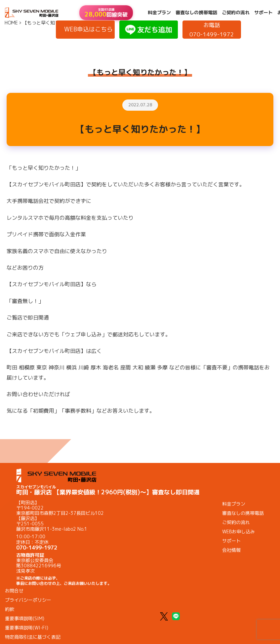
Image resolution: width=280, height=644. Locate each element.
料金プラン (159, 13)
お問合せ (14, 591)
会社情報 (231, 550)
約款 (10, 609)
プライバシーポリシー (28, 600)
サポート (263, 13)
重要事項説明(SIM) (25, 618)
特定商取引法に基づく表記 (33, 637)
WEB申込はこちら (88, 29)
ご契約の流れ (236, 13)
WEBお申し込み (239, 531)
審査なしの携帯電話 (196, 13)
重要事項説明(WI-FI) (27, 628)
